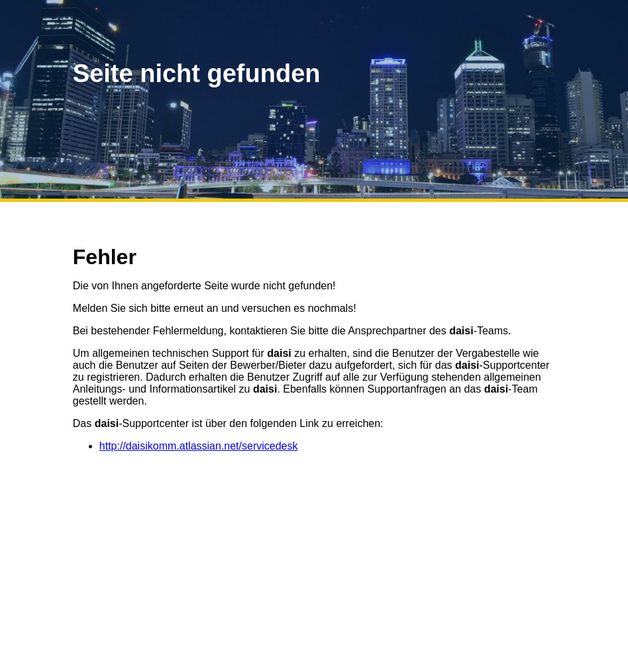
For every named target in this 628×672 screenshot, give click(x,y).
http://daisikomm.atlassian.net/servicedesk (199, 446)
